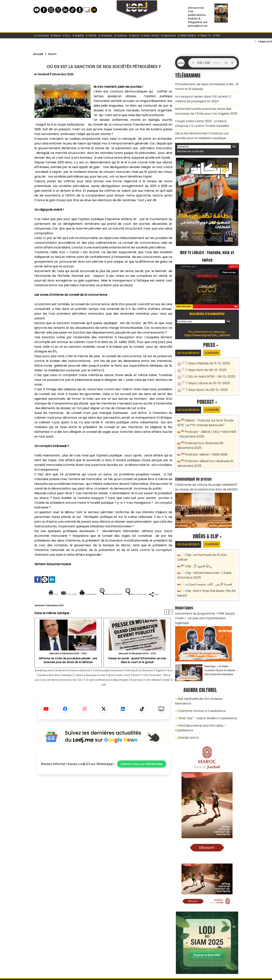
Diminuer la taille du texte (94, 607)
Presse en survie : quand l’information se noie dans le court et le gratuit (137, 673)
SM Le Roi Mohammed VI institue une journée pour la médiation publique (205, 129)
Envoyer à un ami (70, 594)
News (56, 35)
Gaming (153, 683)
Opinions (168, 35)
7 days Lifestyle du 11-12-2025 (206, 356)
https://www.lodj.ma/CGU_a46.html (207, 327)
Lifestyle (105, 35)
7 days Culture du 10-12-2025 (206, 374)
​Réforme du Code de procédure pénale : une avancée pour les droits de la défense (68, 673)
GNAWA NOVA (187, 698)
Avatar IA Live (144, 697)
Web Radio (187, 35)
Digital (78, 35)
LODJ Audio (213, 959)
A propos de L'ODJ (60, 957)
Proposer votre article (110, 957)
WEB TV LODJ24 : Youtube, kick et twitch (207, 248)
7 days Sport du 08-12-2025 (205, 381)
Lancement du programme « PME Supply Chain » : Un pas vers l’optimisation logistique (207, 595)
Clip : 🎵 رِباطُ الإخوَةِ (198, 548)
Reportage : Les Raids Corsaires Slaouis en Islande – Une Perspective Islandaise (221, 644)
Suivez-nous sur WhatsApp (142, 777)
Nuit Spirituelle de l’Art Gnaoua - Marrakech (206, 672)
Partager (128, 607)
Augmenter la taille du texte (149, 594)
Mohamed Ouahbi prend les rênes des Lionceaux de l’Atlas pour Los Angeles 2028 (203, 107)
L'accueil (41, 35)
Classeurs (216, 345)
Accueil (39, 54)
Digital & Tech (64, 688)
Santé (91, 35)
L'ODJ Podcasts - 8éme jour (87, 693)
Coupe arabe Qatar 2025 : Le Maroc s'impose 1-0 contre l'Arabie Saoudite (206, 118)
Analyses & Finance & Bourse (86, 683)
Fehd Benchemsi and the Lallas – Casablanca (208, 692)
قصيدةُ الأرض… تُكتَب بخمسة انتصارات (207, 565)
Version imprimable (105, 594)
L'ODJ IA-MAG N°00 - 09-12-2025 (208, 368)
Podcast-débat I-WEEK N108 (205, 443)
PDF (217, 35)
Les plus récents (190, 345)
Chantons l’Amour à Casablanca (199, 679)
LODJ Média (123, 697)
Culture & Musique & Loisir (138, 688)
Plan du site (126, 975)
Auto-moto (150, 35)
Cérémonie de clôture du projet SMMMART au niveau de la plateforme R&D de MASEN (205, 474)
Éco (67, 35)
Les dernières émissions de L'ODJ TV (136, 693)
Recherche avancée (189, 144)
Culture (121, 35)
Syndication (145, 975)
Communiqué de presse (128, 683)
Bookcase (104, 697)
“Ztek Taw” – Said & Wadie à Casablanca (204, 685)
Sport (134, 35)
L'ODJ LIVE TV (161, 957)
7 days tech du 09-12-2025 (204, 362)
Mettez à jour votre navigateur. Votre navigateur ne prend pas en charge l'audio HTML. (213, 63)
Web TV (204, 35)
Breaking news (51, 683)
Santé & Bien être (89, 688)
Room (55, 54)
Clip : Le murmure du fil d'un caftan (209, 542)
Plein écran (230, 264)
